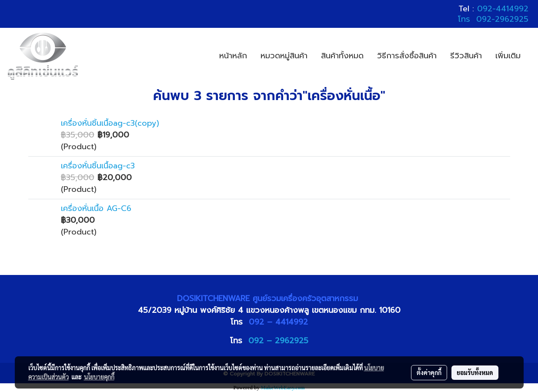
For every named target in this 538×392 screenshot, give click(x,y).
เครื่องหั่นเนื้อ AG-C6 (96, 208)
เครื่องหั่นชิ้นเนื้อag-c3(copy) (110, 123)
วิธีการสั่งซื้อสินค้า (407, 56)
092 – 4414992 (278, 322)
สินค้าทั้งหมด (342, 56)
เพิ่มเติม (508, 56)
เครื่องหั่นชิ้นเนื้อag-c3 (98, 166)
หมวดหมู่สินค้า (284, 56)
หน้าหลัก (233, 56)
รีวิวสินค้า (466, 56)
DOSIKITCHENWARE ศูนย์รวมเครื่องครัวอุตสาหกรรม (269, 298)
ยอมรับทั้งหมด (475, 372)
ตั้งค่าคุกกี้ (429, 372)
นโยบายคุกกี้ (99, 377)
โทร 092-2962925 (493, 19)
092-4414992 (503, 9)
